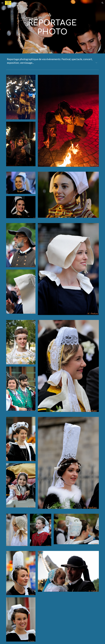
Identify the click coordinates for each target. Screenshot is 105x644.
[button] (2, 3)
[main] (52, 27)
